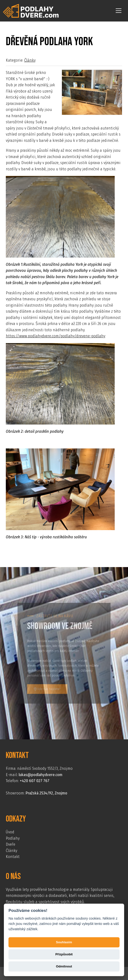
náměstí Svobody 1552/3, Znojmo (45, 768)
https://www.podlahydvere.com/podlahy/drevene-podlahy (56, 336)
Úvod (10, 832)
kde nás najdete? (49, 685)
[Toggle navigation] (119, 11)
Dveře (11, 844)
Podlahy (13, 838)
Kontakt (13, 857)
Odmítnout (64, 966)
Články (30, 60)
